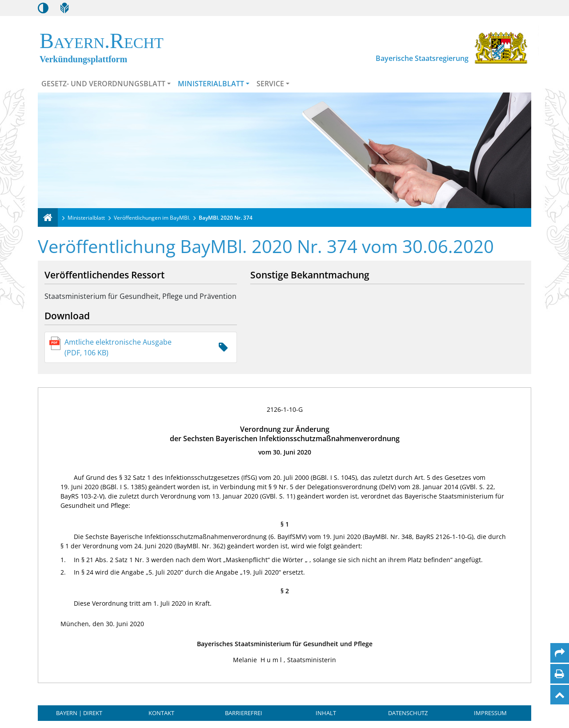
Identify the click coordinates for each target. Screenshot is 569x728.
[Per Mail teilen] (560, 653)
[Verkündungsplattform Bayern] (48, 217)
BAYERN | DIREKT (79, 713)
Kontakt (161, 713)
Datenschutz (408, 713)
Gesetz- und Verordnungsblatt (103, 84)
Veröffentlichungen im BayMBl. (152, 218)
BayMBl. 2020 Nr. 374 (226, 218)
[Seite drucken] (559, 674)
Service (270, 84)
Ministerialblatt (211, 84)
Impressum (490, 713)
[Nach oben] (560, 695)
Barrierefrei (244, 713)
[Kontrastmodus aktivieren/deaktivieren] (43, 8)
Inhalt (326, 713)
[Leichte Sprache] (64, 8)
